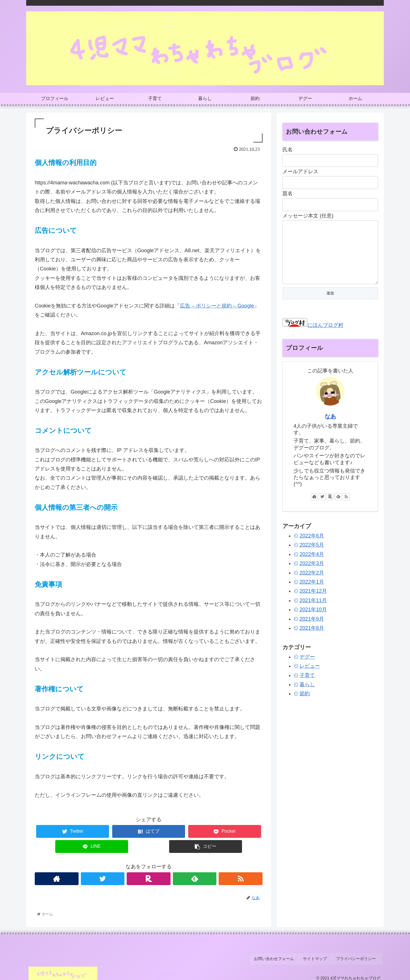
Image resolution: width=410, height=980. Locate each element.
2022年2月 (312, 584)
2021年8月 (312, 639)
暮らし (307, 696)
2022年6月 (312, 547)
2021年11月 (313, 612)
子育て (307, 687)
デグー (307, 668)
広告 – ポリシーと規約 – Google (217, 306)
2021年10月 (313, 621)
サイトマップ (321, 957)
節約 (305, 705)
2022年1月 (312, 593)
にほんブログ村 (313, 337)
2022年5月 (312, 556)
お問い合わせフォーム (283, 957)
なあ (330, 428)
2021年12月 (313, 602)
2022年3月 (312, 575)
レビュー (310, 677)
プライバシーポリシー (358, 957)
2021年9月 (312, 630)
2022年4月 (312, 566)
